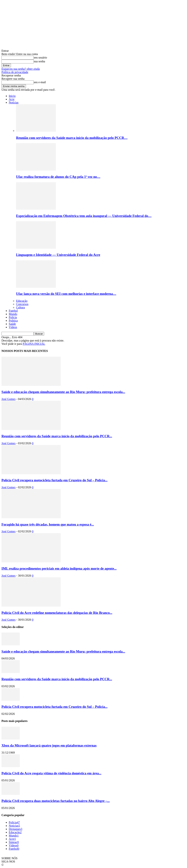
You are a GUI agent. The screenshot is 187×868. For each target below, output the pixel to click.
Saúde (12, 324)
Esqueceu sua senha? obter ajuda (21, 69)
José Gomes (8, 399)
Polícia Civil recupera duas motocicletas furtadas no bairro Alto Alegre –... (56, 801)
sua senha (39, 61)
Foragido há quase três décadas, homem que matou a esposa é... (48, 524)
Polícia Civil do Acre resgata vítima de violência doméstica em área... (51, 773)
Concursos (22, 304)
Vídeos (13, 327)
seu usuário (40, 57)
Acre (12, 99)
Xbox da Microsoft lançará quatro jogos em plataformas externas (49, 745)
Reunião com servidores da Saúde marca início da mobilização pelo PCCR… (72, 138)
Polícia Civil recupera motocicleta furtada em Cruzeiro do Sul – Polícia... (55, 480)
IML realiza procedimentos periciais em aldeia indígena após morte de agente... (59, 568)
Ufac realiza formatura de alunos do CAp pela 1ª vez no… (58, 177)
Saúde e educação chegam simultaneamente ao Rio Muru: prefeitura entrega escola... (63, 392)
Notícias (14, 102)
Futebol (13, 311)
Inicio (12, 96)
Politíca (13, 321)
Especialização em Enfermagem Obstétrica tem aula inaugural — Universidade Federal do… (84, 216)
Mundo (13, 314)
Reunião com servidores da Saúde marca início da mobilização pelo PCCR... (57, 436)
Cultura (20, 307)
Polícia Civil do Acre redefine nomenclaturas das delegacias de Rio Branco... (57, 613)
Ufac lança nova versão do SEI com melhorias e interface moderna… (66, 294)
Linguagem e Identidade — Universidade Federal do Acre (58, 255)
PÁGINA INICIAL (34, 344)
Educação (22, 301)
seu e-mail (40, 82)
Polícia (13, 317)
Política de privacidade (15, 72)
